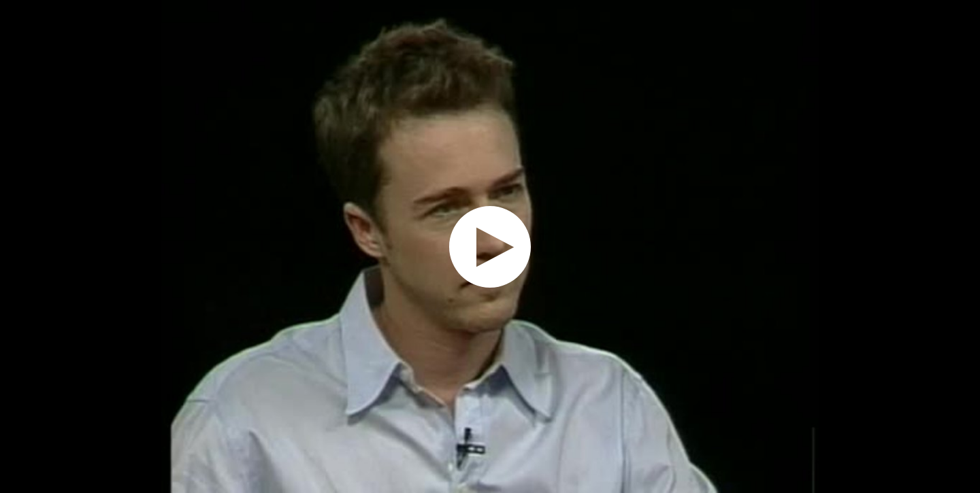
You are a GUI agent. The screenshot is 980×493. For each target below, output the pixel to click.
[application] (490, 247)
